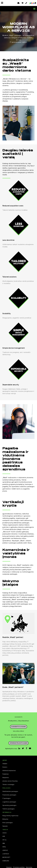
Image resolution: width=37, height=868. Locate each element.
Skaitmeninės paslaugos (10, 791)
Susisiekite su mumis (19, 727)
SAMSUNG (6, 861)
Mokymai (5, 819)
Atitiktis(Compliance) (9, 771)
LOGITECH (6, 854)
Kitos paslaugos (8, 823)
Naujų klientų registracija (10, 816)
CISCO (5, 833)
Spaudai (5, 826)
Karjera (5, 767)
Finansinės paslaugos (9, 795)
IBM (4, 843)
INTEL (4, 847)
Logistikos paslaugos (9, 802)
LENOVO (5, 850)
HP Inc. (5, 840)
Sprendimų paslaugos (9, 805)
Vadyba (5, 764)
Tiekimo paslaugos (8, 809)
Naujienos (6, 778)
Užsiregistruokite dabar (19, 743)
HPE (4, 836)
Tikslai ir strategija (8, 785)
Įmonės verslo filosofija (10, 781)
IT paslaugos (7, 798)
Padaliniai (6, 774)
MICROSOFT (6, 857)
